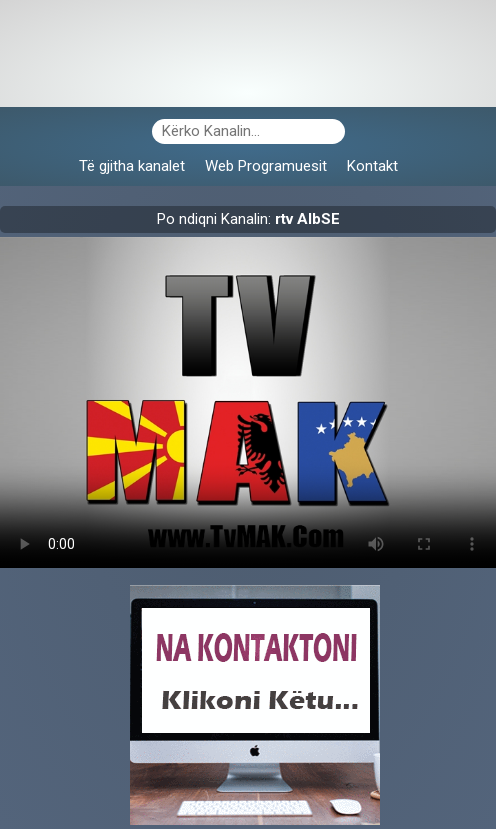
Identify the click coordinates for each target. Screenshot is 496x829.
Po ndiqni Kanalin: (248, 219)
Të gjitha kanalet (132, 166)
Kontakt (372, 166)
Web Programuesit (266, 166)
